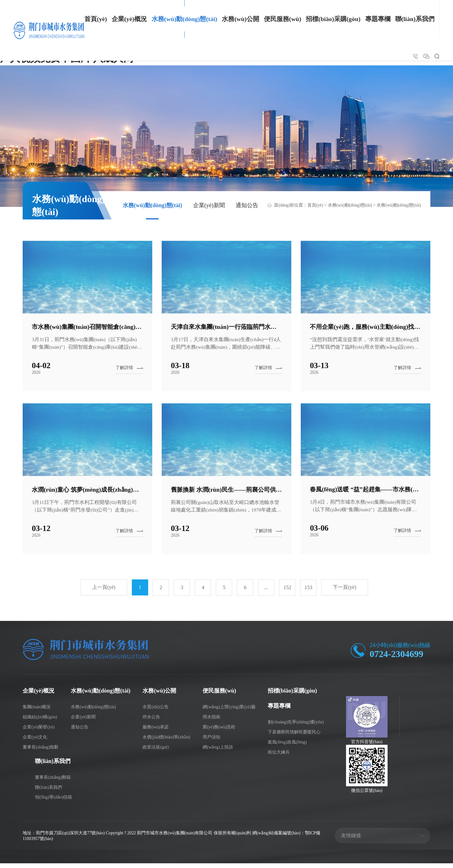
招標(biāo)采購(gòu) (333, 19)
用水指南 (211, 721)
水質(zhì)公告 (155, 711)
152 (287, 592)
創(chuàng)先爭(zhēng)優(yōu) (296, 726)
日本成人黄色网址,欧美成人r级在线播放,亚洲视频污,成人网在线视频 (80, 864)
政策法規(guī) (156, 752)
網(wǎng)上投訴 (218, 752)
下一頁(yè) (345, 592)
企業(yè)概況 (129, 19)
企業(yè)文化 (35, 741)
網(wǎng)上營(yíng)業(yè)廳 (229, 711)
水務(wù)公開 (240, 19)
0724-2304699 (397, 659)
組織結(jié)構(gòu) (40, 721)
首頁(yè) (96, 19)
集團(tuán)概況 (37, 711)
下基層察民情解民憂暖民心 (294, 736)
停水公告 (151, 721)
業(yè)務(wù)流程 (219, 731)
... (266, 592)
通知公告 (247, 206)
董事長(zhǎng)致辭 (41, 752)
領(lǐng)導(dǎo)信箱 (53, 802)
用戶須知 (211, 741)
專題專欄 (378, 19)
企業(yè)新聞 (209, 206)
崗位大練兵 (279, 757)
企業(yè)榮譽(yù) (39, 731)
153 (308, 592)
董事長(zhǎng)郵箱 (53, 782)
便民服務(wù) (282, 19)
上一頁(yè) (103, 592)
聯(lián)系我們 (415, 19)
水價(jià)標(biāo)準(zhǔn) (166, 741)
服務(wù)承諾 (155, 731)
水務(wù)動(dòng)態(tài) (185, 19)
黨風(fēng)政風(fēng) (287, 746)
